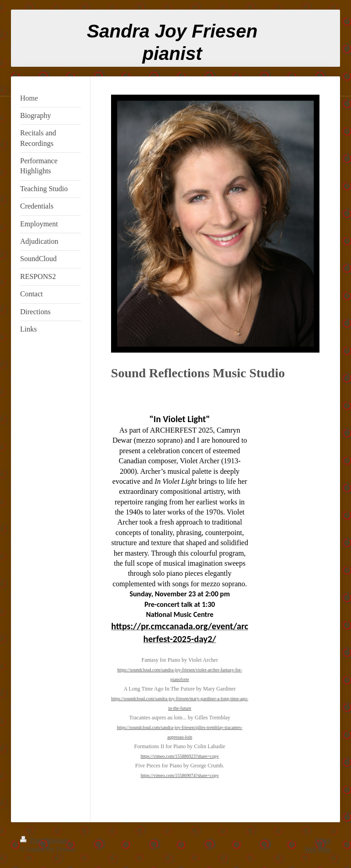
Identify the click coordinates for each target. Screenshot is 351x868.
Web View (318, 849)
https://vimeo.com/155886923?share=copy (180, 756)
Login (323, 840)
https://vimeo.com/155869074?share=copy (180, 775)
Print (32, 840)
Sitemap (58, 840)
